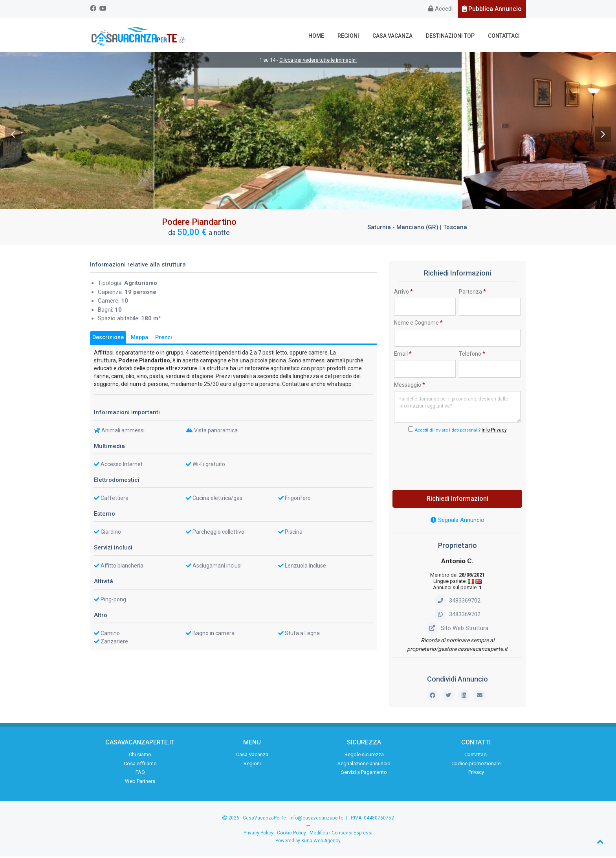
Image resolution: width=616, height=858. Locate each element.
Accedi (440, 9)
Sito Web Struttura (457, 630)
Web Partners (140, 783)
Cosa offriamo (140, 765)
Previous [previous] (13, 136)
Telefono (472, 355)
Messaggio (410, 386)
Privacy (476, 774)
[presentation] (457, 461)
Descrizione (108, 339)
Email (403, 355)
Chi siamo (140, 756)
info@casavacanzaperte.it (318, 820)
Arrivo (403, 293)
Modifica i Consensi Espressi (341, 835)
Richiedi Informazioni (457, 501)
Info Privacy (494, 432)
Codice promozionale (476, 765)
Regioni (355, 36)
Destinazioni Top (453, 36)
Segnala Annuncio (457, 522)
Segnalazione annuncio (364, 765)
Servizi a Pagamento (364, 774)
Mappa (139, 339)
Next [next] (603, 136)
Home (325, 36)
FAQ (140, 774)
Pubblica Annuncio (492, 9)
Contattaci (505, 36)
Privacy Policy (258, 835)
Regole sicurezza (364, 756)
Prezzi (164, 339)
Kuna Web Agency (321, 842)
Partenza (472, 293)
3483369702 (457, 602)
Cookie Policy (291, 835)
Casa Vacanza (398, 36)
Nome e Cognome (418, 324)
